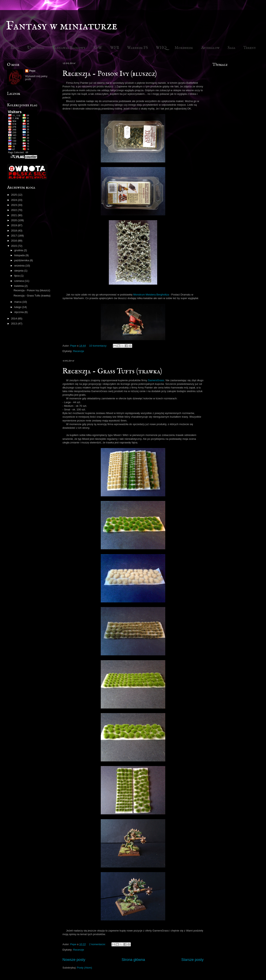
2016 (14, 241)
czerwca (19, 281)
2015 (14, 246)
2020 (14, 220)
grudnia (19, 250)
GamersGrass (156, 380)
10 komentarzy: (98, 346)
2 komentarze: (98, 944)
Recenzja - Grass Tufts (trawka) (112, 371)
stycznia (19, 312)
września (20, 266)
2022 (14, 210)
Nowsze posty (74, 960)
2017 (14, 236)
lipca (17, 276)
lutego (18, 307)
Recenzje (79, 351)
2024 (14, 200)
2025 (14, 195)
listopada (20, 255)
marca (18, 302)
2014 (14, 319)
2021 (14, 215)
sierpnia (19, 271)
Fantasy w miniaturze (62, 26)
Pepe (32, 71)
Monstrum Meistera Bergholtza (151, 295)
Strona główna (133, 960)
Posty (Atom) (85, 968)
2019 (14, 225)
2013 (14, 324)
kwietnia (19, 286)
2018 (14, 231)
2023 (14, 205)
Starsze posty (192, 960)
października (22, 260)
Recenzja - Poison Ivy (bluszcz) (110, 74)
